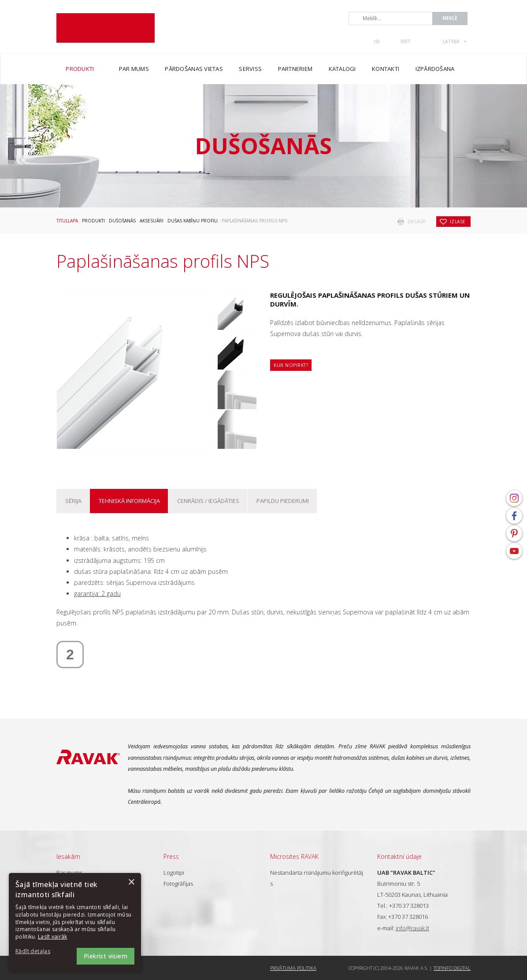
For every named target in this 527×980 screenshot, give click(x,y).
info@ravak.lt (412, 928)
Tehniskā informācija (129, 501)
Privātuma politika (293, 968)
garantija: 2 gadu (97, 594)
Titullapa (67, 221)
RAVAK (106, 28)
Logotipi (174, 873)
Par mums (69, 873)
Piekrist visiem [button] (106, 956)
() (377, 41)
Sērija (73, 501)
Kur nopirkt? (291, 365)
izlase (458, 222)
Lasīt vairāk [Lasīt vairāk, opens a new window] (53, 937)
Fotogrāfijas (178, 884)
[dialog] (75, 922)
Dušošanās (122, 221)
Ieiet (406, 41)
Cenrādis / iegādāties (208, 501)
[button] (40, 952)
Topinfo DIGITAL (452, 968)
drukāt (417, 222)
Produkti (93, 221)
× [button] (131, 882)
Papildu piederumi (283, 501)
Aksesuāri (152, 221)
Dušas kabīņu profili (193, 221)
